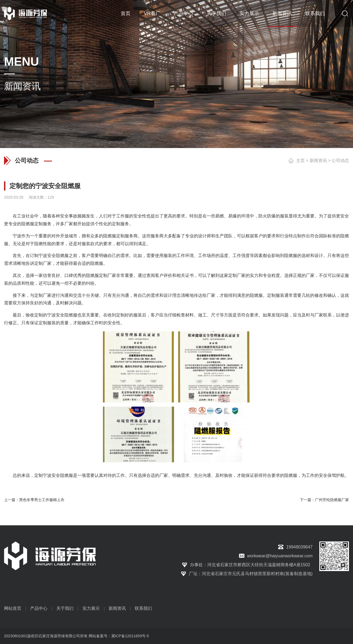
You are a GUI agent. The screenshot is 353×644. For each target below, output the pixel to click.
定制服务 (43, 224)
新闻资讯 (282, 13)
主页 (300, 161)
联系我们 (315, 13)
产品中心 (184, 13)
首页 (126, 13)
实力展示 (249, 13)
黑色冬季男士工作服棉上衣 (42, 500)
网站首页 (13, 608)
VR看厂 (152, 13)
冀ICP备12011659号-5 (130, 636)
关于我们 (216, 13)
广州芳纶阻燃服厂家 (332, 500)
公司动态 (340, 161)
